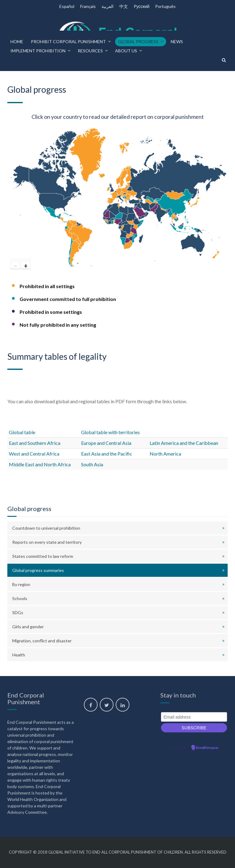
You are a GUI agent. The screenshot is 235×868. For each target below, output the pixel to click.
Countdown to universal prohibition (46, 528)
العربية (108, 6)
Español (67, 6)
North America (165, 454)
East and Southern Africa (35, 443)
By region (21, 584)
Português (165, 6)
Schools (20, 598)
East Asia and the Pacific (107, 454)
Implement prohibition (38, 51)
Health (19, 655)
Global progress (138, 41)
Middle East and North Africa (40, 464)
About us (126, 51)
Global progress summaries (38, 570)
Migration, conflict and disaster (42, 641)
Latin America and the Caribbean (184, 443)
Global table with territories (110, 432)
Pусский (142, 6)
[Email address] (194, 717)
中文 (124, 6)
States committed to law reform (43, 556)
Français (88, 6)
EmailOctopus (207, 748)
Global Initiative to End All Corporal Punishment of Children (116, 852)
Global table (22, 432)
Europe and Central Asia (106, 443)
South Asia (92, 464)
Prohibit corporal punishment (68, 41)
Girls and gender (28, 627)
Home (17, 41)
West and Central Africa (34, 454)
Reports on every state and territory (47, 542)
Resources (90, 51)
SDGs (18, 612)
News (177, 41)
